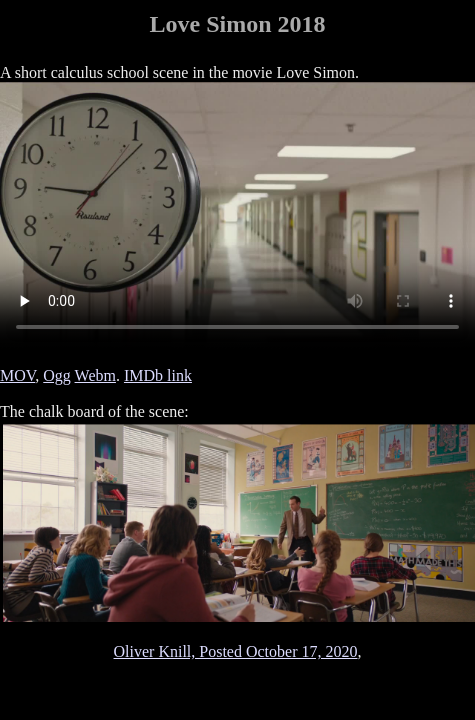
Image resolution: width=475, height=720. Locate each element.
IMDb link (158, 375)
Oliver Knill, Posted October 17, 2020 (236, 651)
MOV (17, 375)
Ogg (57, 375)
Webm (95, 375)
